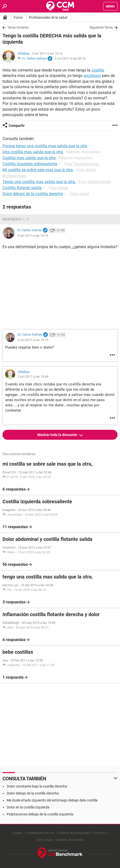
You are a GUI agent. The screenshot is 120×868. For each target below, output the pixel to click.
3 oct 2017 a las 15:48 (33, 377)
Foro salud (58, 188)
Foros (18, 17)
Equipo (17, 833)
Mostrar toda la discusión (58, 435)
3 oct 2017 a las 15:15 (33, 340)
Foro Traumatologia (82, 164)
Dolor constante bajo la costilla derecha (37, 786)
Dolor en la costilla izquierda (28, 807)
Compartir (17, 126)
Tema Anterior (18, 27)
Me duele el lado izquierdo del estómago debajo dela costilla (52, 800)
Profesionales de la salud (48, 17)
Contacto (99, 833)
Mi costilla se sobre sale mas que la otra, (38, 170)
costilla (98, 70)
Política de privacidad (74, 833)
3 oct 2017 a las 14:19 (33, 236)
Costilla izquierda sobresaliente (30, 164)
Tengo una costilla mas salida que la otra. (39, 182)
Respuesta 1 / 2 (16, 219)
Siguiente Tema (101, 27)
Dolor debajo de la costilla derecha (33, 194)
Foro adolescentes (95, 182)
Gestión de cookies (70, 840)
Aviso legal (44, 840)
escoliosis (92, 76)
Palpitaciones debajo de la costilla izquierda (40, 814)
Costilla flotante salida (22, 188)
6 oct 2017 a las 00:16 (70, 58)
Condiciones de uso (40, 833)
